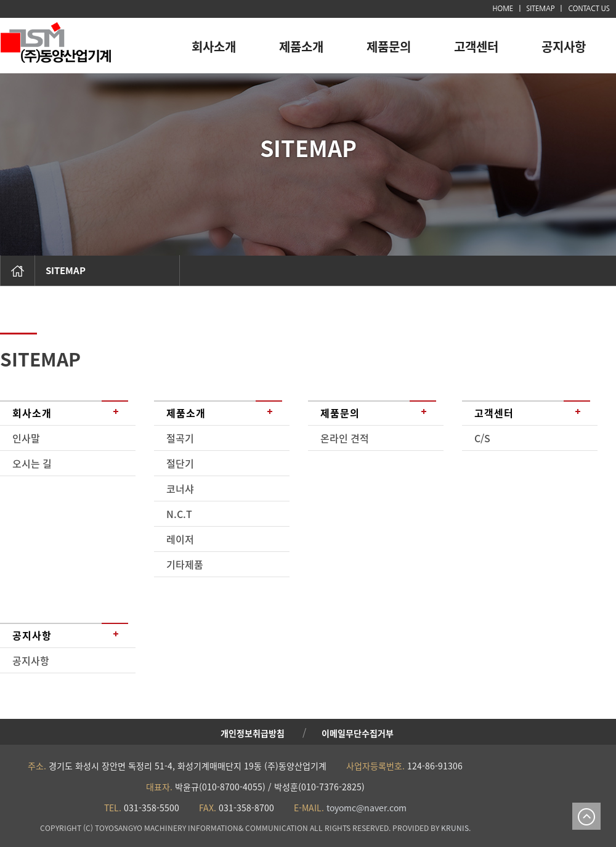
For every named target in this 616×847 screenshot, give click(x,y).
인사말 (26, 438)
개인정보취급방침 (253, 733)
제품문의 (389, 47)
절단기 (180, 463)
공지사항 (564, 47)
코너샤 (180, 488)
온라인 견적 (345, 438)
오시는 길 (32, 463)
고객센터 (476, 47)
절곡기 (180, 438)
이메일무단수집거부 (358, 733)
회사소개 (214, 47)
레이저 (180, 539)
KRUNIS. (456, 828)
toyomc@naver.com (365, 808)
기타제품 (185, 564)
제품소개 (301, 47)
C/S (482, 438)
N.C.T (179, 514)
